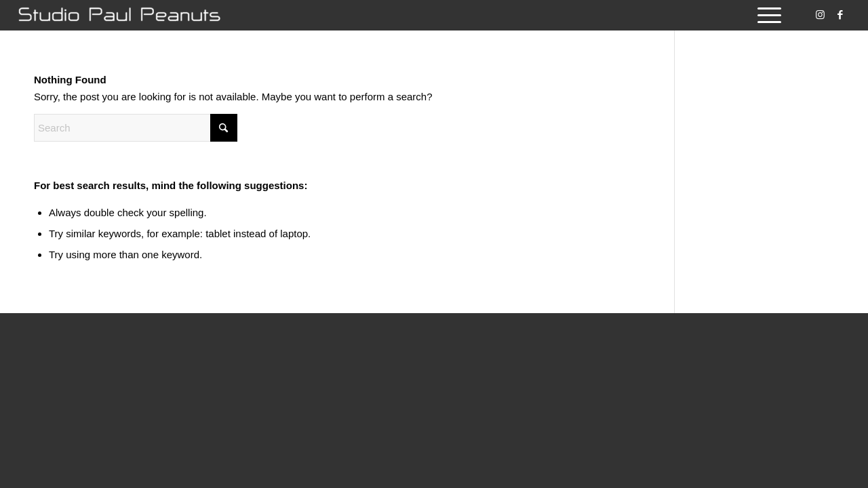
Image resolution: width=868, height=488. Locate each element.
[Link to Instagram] (820, 15)
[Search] (136, 128)
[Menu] (765, 15)
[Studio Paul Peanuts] (119, 15)
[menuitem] (765, 15)
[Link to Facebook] (840, 15)
